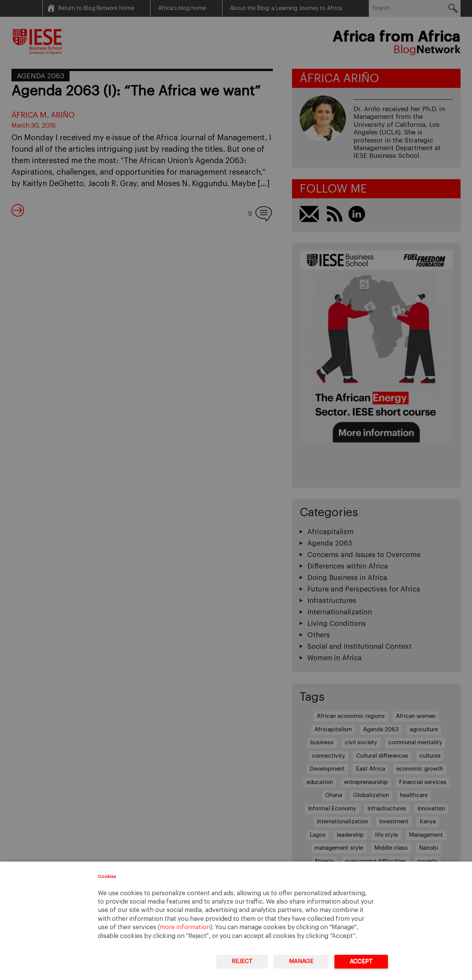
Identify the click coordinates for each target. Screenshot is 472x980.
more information (185, 927)
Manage (301, 961)
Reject (242, 961)
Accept (361, 961)
